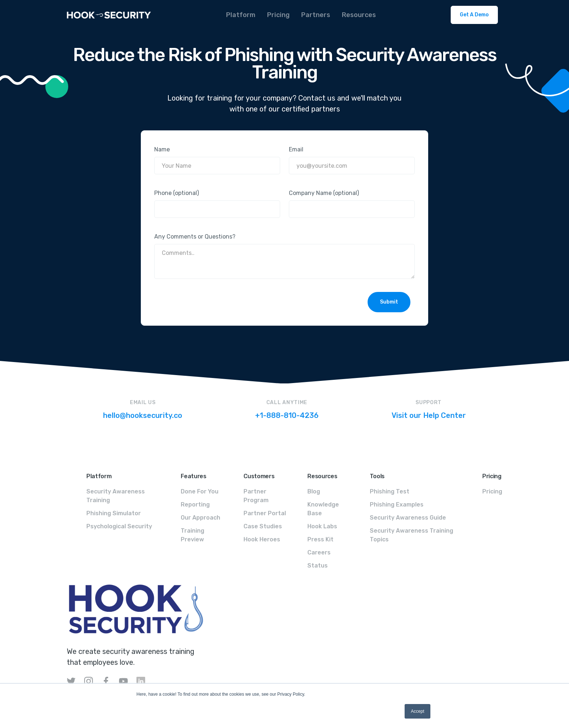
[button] (241, 15)
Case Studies (263, 526)
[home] (109, 15)
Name (162, 149)
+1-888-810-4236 (287, 415)
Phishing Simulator (114, 513)
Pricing (492, 491)
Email (296, 149)
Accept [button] (417, 711)
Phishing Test (390, 491)
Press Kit (320, 539)
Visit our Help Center (429, 415)
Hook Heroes (262, 539)
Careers (319, 552)
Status (318, 566)
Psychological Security (119, 526)
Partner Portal (265, 513)
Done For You (200, 491)
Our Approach (200, 518)
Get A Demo (474, 15)
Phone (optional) (177, 193)
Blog (314, 491)
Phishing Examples (397, 505)
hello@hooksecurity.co (143, 415)
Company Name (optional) (324, 193)
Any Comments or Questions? (195, 237)
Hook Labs (322, 526)
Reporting (195, 505)
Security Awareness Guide (408, 518)
